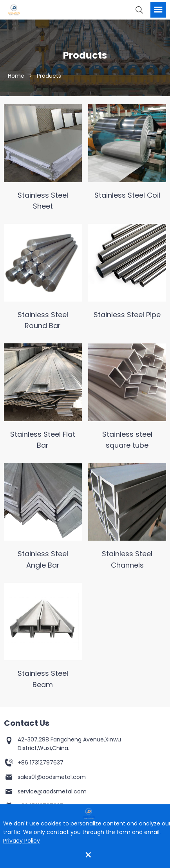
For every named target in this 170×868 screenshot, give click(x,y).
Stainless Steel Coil (127, 195)
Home (16, 76)
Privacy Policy (22, 841)
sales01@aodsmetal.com (52, 777)
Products (49, 76)
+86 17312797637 (41, 763)
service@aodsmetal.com (52, 791)
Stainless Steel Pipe (127, 315)
